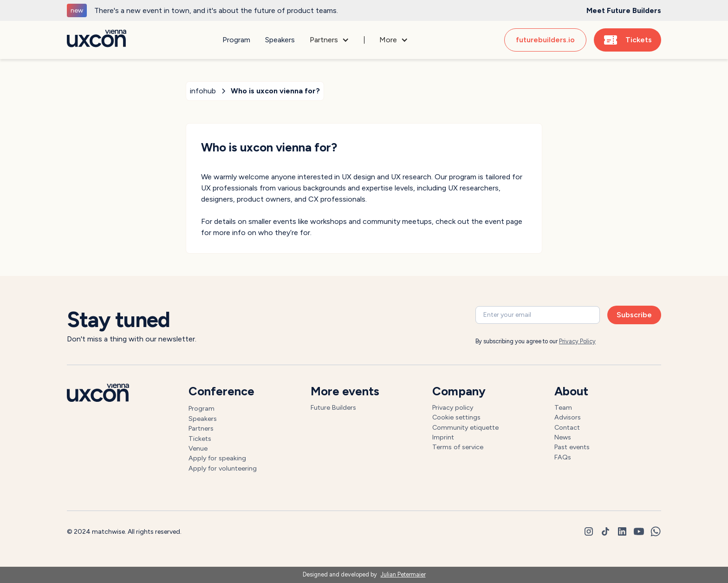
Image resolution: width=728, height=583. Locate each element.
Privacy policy (453, 407)
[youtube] (639, 531)
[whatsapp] (656, 531)
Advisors (568, 417)
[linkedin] (622, 531)
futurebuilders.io (545, 40)
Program (236, 40)
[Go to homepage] (97, 40)
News (563, 437)
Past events (572, 447)
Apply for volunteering (223, 468)
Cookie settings (456, 417)
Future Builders (333, 407)
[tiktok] (605, 531)
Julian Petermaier (403, 574)
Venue (198, 448)
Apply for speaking (217, 458)
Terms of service (458, 447)
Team (563, 407)
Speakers (280, 40)
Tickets (200, 439)
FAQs (563, 457)
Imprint (443, 437)
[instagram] (589, 531)
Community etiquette (465, 427)
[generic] (364, 10)
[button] (329, 40)
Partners (201, 428)
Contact (567, 427)
